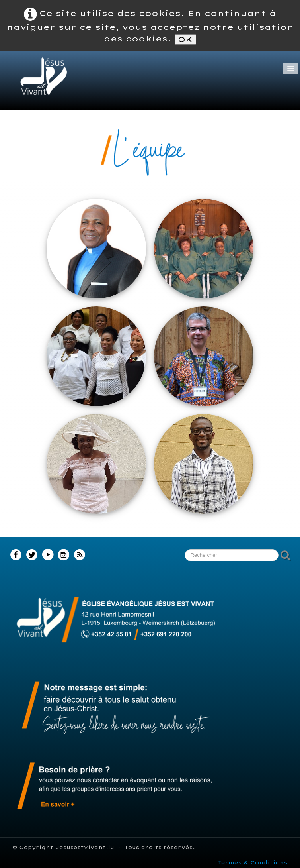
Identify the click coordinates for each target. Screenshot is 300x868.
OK (185, 39)
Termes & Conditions (253, 863)
